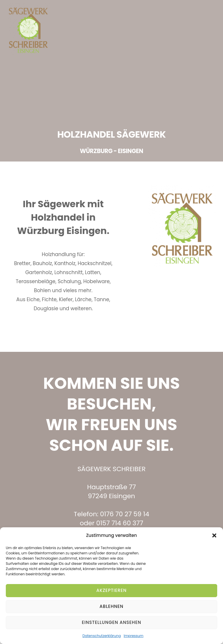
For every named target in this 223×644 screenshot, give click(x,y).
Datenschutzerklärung (102, 636)
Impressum (134, 636)
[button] (214, 535)
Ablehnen (111, 606)
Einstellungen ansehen (112, 622)
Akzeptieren (111, 590)
